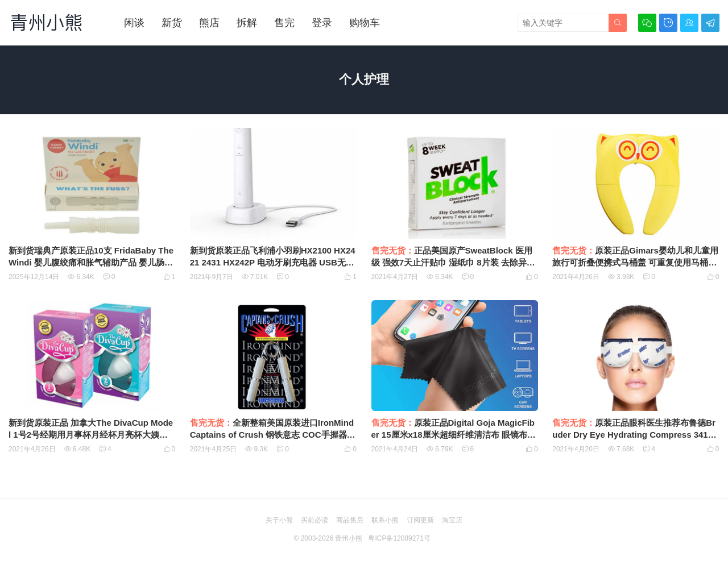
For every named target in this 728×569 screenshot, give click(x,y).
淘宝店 (452, 520)
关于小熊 (279, 520)
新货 (172, 23)
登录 (322, 23)
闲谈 (134, 23)
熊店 (209, 23)
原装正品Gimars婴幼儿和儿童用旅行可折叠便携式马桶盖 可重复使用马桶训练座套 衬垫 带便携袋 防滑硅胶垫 (635, 262)
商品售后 (350, 520)
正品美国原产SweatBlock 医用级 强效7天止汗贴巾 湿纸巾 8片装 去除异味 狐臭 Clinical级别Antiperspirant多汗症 (453, 262)
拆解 (247, 23)
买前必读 (315, 520)
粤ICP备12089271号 (399, 538)
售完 (284, 23)
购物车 (365, 23)
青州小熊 (349, 538)
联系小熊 (385, 520)
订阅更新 (420, 520)
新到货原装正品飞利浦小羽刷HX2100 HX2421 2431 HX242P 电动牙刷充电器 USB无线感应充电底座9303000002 (273, 262)
